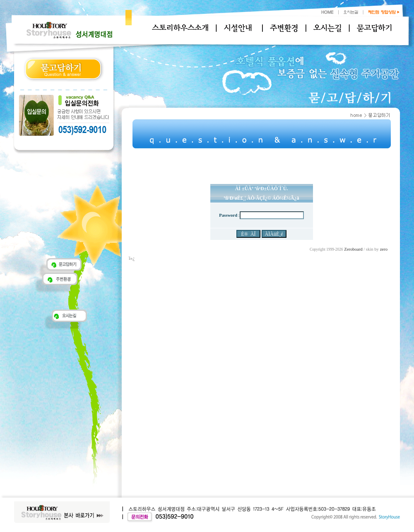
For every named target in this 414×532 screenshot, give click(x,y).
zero (384, 249)
